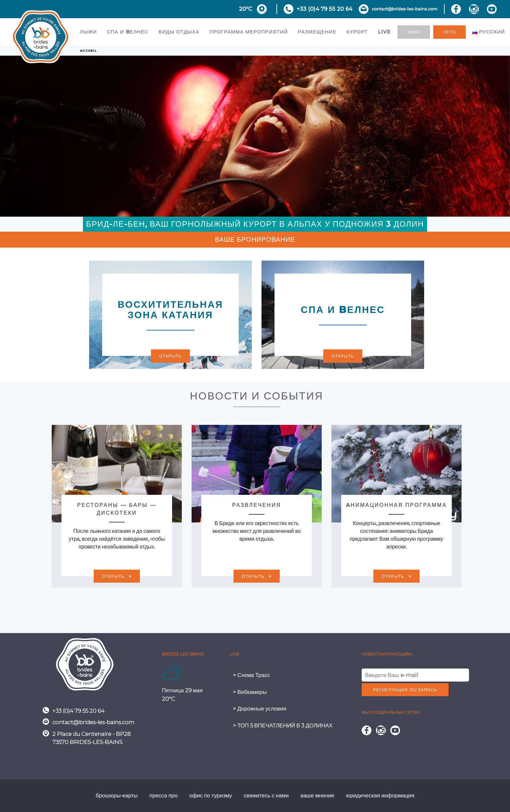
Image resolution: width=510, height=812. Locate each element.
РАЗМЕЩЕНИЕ (317, 32)
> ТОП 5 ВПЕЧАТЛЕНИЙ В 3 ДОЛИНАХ (283, 725)
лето (450, 32)
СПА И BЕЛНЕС (128, 32)
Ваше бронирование (255, 239)
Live (384, 32)
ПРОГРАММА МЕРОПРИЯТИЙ (249, 32)
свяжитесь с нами (266, 795)
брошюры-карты (117, 795)
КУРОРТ (357, 32)
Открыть (170, 356)
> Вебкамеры (250, 692)
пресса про (163, 795)
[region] (255, 136)
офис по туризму (211, 795)
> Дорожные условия (260, 709)
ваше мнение (317, 795)
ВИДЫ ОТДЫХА (179, 32)
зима (414, 32)
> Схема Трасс (252, 675)
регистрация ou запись (405, 690)
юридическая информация (380, 795)
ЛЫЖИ (88, 32)
